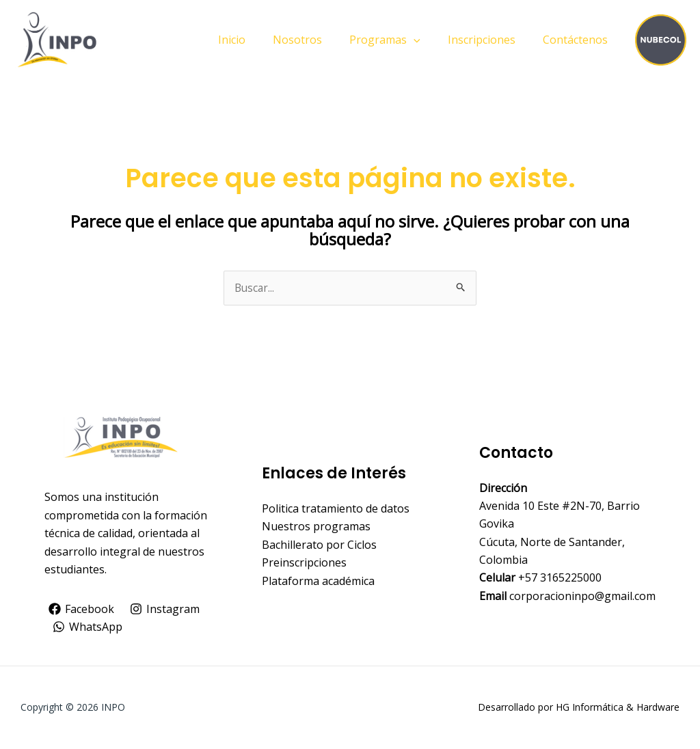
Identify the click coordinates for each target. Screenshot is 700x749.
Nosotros (317, 40)
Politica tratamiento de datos (336, 509)
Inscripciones (490, 40)
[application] (427, 40)
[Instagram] (166, 610)
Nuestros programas (316, 527)
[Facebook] (82, 610)
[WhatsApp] (88, 627)
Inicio (256, 40)
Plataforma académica (318, 581)
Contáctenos (578, 40)
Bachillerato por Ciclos (319, 545)
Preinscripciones (304, 563)
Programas (399, 40)
